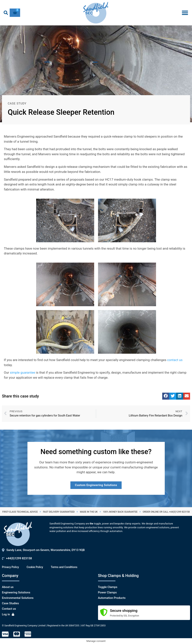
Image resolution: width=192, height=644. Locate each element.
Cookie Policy (35, 567)
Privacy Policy (10, 567)
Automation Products (112, 598)
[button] (6, 13)
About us (8, 587)
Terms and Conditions (64, 567)
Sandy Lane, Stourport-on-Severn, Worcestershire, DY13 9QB (46, 550)
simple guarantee (23, 372)
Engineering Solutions (16, 592)
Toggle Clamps (108, 587)
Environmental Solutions (18, 598)
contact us (175, 360)
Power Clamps (107, 592)
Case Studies (10, 603)
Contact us (9, 609)
